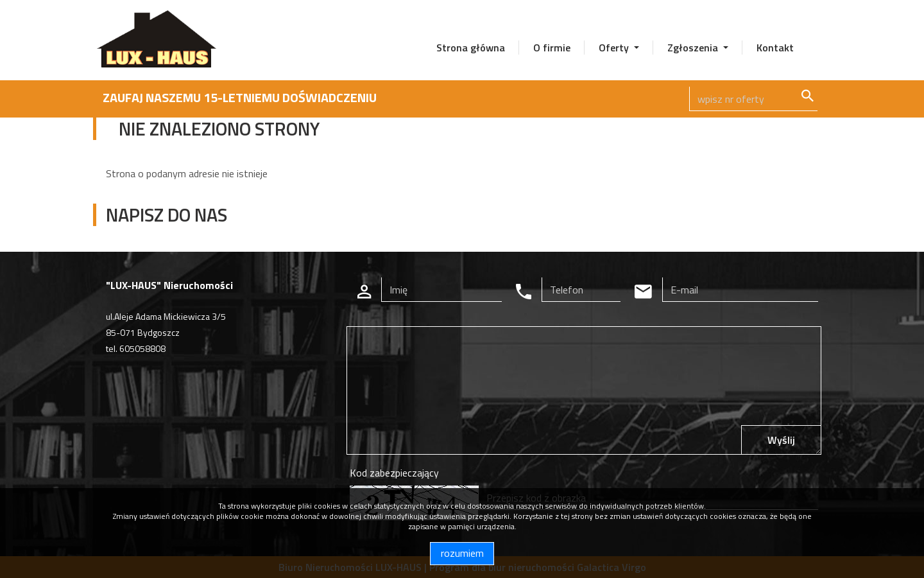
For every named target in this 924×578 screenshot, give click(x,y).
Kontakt (775, 48)
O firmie (552, 48)
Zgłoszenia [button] (694, 48)
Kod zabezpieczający (394, 473)
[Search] (753, 99)
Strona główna (471, 48)
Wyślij (781, 440)
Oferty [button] (615, 48)
